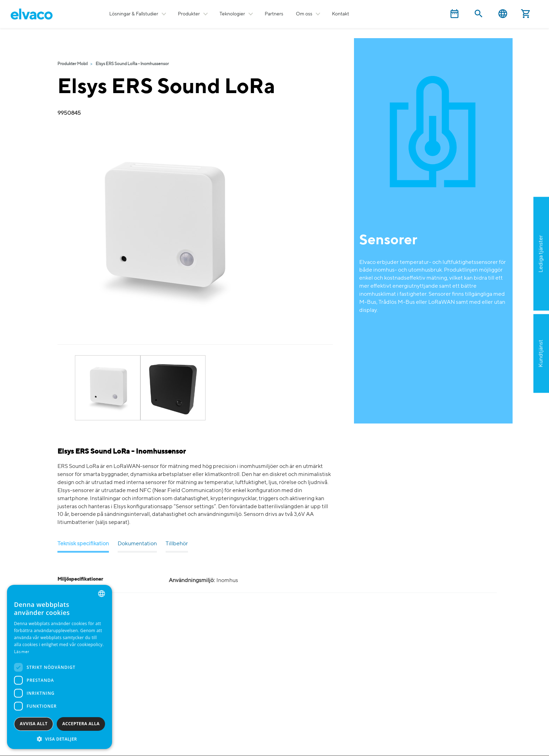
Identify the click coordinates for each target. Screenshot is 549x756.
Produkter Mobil (73, 64)
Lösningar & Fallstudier (134, 14)
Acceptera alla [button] (81, 724)
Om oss (304, 14)
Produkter (189, 14)
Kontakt (340, 14)
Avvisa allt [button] (34, 724)
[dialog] (60, 667)
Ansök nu (506, 288)
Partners (274, 14)
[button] (60, 739)
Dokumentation (137, 544)
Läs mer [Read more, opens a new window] (22, 652)
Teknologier (232, 14)
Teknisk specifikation (83, 544)
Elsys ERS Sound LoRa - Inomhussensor (132, 64)
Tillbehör (177, 544)
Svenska (503, 14)
